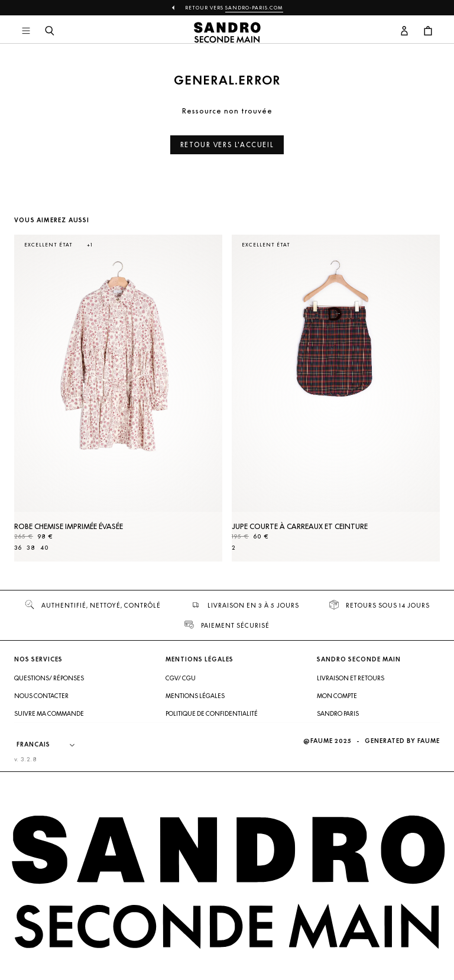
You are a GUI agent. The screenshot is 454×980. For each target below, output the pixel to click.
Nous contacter (41, 696)
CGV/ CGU (181, 678)
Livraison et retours (351, 678)
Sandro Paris (338, 713)
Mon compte (337, 696)
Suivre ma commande (49, 713)
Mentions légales (195, 696)
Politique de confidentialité (212, 713)
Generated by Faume (402, 741)
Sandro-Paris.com (254, 8)
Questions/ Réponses (49, 678)
